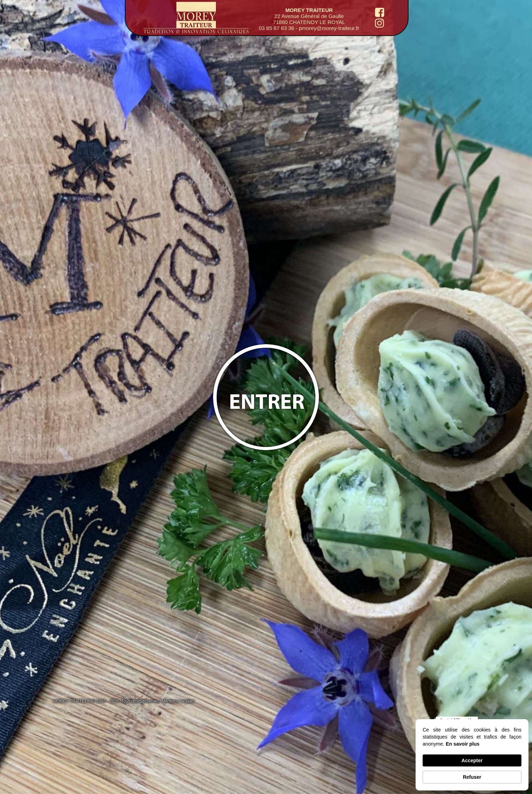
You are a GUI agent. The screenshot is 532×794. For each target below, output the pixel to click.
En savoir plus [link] (463, 744)
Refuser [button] (472, 777)
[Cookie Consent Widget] (472, 755)
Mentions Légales (178, 701)
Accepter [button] (472, 760)
